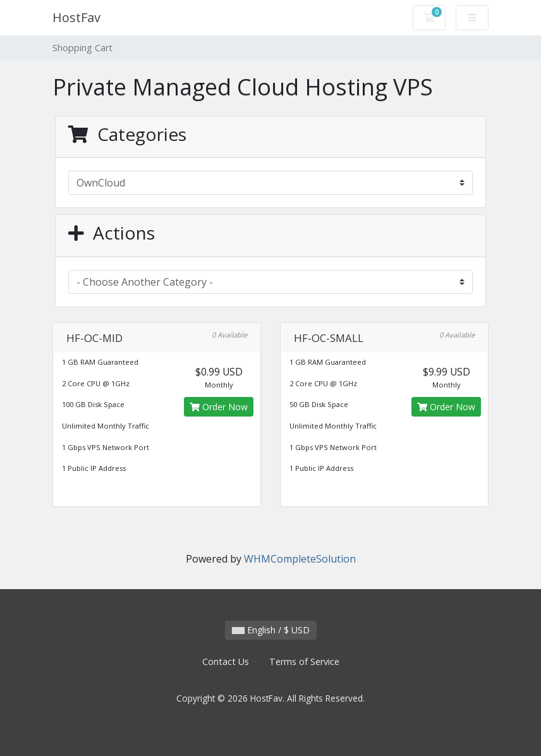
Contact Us (226, 661)
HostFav (76, 17)
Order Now (219, 407)
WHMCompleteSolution (300, 559)
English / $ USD (271, 630)
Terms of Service (304, 661)
